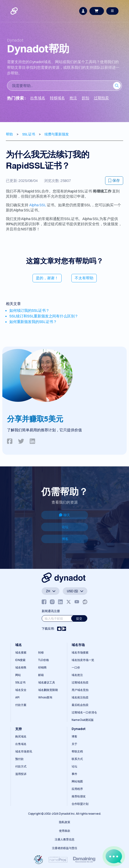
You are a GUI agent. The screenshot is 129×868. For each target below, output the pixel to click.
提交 (79, 618)
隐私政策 (65, 822)
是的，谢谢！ (47, 278)
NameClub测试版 (83, 720)
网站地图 (77, 781)
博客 (65, 539)
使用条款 (65, 831)
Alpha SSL (38, 205)
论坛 (65, 527)
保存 (114, 180)
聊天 (64, 515)
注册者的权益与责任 (65, 848)
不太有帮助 (84, 278)
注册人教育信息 (65, 839)
